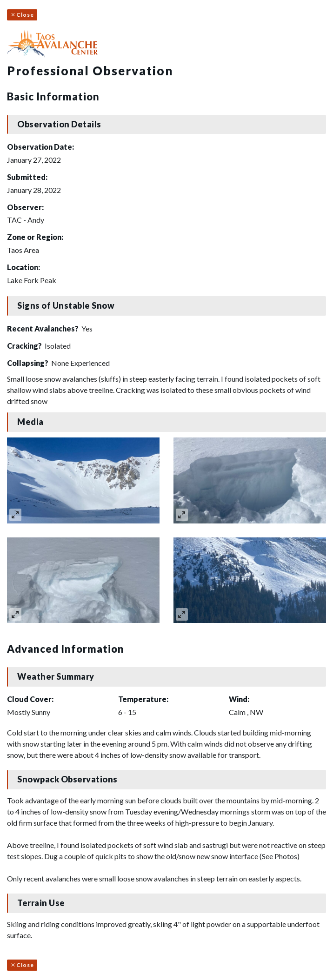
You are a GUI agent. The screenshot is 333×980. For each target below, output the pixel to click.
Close (22, 15)
